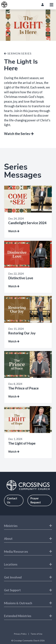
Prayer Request (36, 500)
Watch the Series (19, 134)
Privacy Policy (20, 634)
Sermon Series (18, 53)
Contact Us (12, 500)
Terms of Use (36, 634)
